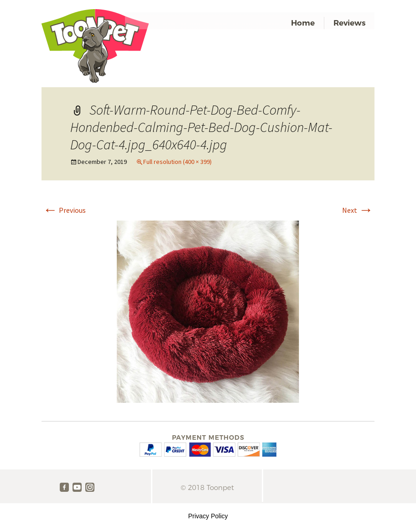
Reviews (349, 23)
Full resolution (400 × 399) (177, 162)
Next (358, 210)
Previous (64, 210)
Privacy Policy (208, 516)
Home (303, 23)
